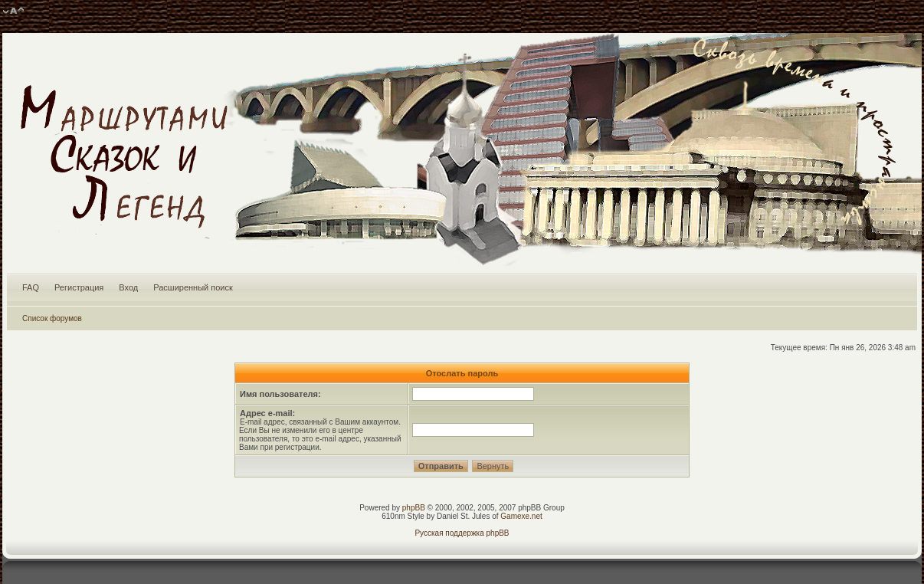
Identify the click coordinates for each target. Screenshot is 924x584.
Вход (128, 287)
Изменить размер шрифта (13, 11)
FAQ (31, 287)
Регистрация (79, 287)
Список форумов (52, 318)
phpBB (414, 508)
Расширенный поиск (193, 287)
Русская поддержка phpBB (462, 533)
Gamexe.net (521, 516)
